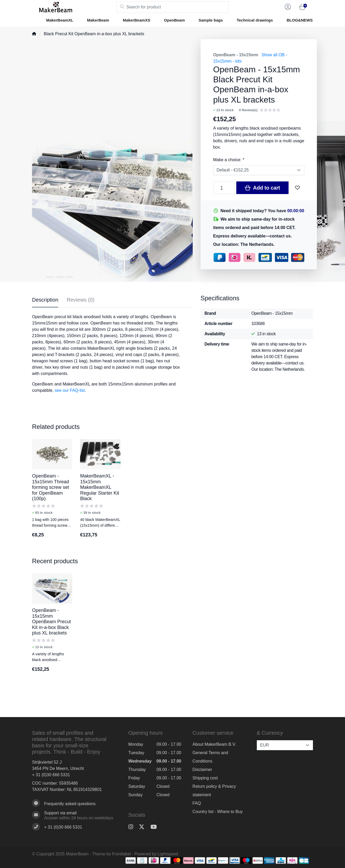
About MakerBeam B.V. (214, 744)
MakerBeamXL (59, 20)
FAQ (197, 803)
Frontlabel (121, 854)
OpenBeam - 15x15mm (236, 55)
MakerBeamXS (137, 20)
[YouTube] (156, 827)
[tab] (81, 301)
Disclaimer (202, 770)
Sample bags (211, 20)
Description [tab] (45, 300)
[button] (287, 7)
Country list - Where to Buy (218, 812)
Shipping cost (205, 778)
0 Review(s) (248, 110)
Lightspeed (168, 854)
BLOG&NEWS (300, 20)
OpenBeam (174, 20)
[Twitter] (144, 827)
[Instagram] (133, 827)
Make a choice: (229, 160)
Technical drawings (255, 20)
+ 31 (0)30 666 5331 (51, 775)
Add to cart (262, 188)
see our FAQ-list (70, 390)
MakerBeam (98, 20)
